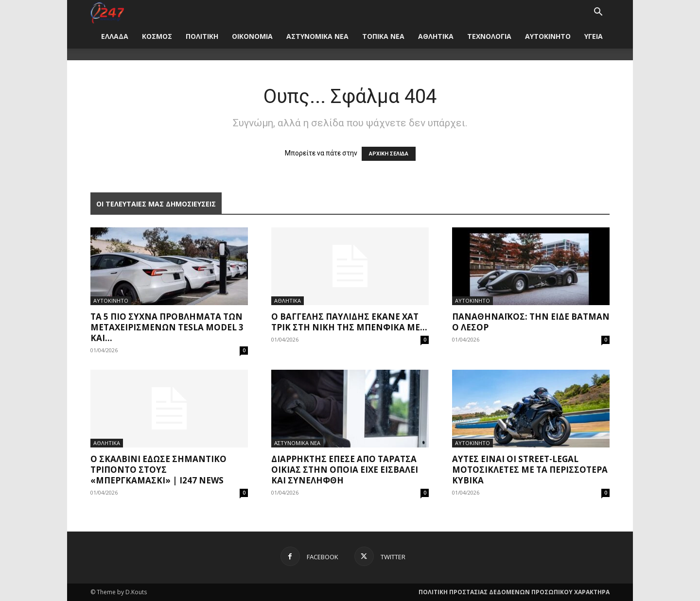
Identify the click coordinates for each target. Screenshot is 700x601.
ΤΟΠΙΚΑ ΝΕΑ (383, 36)
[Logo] (107, 12)
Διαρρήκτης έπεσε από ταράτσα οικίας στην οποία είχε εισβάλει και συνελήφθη (345, 470)
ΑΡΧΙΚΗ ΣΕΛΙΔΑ (389, 154)
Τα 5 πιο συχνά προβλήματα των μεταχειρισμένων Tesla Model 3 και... (167, 327)
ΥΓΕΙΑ (594, 36)
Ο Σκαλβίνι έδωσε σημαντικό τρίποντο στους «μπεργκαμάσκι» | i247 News (158, 470)
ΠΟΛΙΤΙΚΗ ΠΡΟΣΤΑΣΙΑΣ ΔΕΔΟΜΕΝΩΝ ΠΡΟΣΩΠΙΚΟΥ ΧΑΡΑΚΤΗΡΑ (514, 592)
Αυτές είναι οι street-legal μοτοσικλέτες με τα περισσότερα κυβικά (530, 470)
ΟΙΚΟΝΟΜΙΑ (252, 36)
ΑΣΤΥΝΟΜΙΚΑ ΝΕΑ (317, 36)
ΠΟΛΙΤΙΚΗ (202, 36)
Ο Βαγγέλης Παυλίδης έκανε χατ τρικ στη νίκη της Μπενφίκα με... (349, 322)
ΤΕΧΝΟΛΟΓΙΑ (489, 36)
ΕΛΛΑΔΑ (115, 36)
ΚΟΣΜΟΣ (157, 36)
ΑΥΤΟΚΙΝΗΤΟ (548, 36)
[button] (598, 13)
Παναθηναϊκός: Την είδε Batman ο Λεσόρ (531, 322)
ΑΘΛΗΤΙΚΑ (436, 36)
